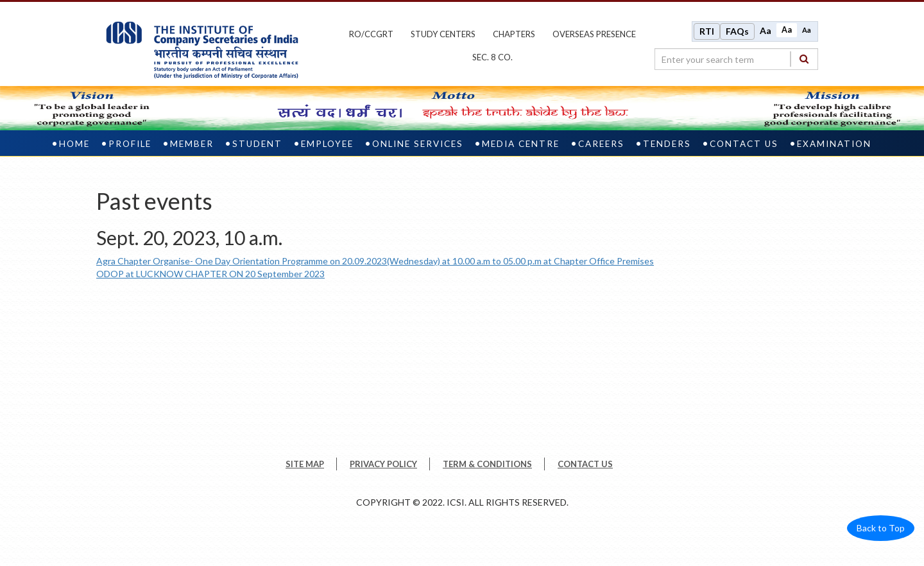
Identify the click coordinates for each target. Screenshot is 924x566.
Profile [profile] (130, 144)
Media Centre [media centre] (521, 144)
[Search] (804, 59)
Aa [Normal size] (787, 30)
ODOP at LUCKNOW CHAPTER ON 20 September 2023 (210, 274)
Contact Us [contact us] (744, 144)
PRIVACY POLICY (383, 464)
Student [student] (257, 144)
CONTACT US (585, 464)
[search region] (736, 59)
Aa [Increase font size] (766, 30)
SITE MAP (305, 464)
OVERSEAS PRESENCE (594, 34)
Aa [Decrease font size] (807, 30)
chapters (514, 34)
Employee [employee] (327, 144)
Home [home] (74, 144)
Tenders (667, 144)
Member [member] (192, 144)
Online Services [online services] (418, 144)
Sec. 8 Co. (492, 57)
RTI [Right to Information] (707, 31)
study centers (443, 34)
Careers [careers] (601, 144)
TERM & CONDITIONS (487, 464)
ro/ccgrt (371, 34)
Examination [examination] (834, 144)
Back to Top (881, 528)
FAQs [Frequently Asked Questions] (737, 31)
